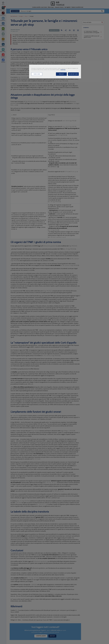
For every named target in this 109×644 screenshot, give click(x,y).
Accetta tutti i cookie (73, 74)
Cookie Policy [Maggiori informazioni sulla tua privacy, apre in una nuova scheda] (63, 70)
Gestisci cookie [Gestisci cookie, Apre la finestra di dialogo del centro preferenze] (37, 74)
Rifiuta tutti (61, 74)
